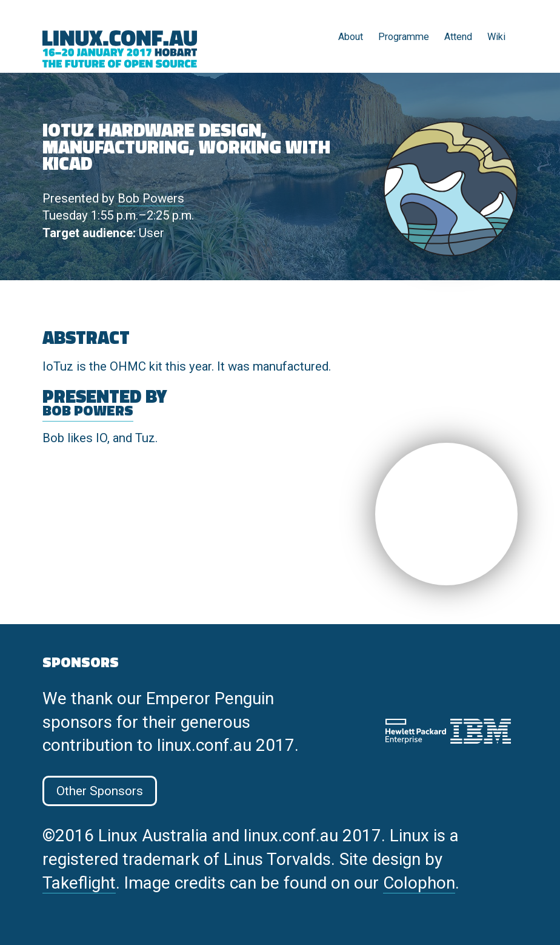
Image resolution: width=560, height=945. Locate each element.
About (351, 37)
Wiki (496, 37)
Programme (404, 37)
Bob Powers (151, 198)
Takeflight (79, 883)
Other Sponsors (100, 791)
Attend (458, 37)
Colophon (419, 883)
